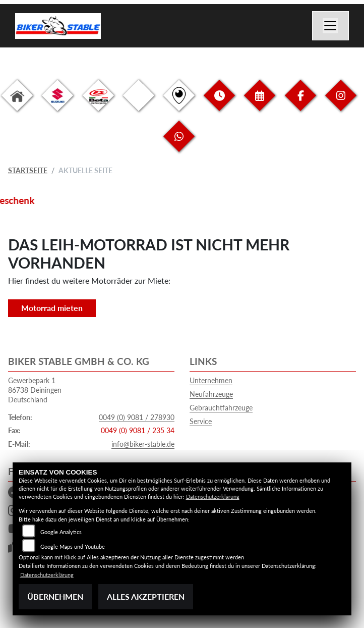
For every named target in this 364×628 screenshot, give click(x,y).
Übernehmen (55, 596)
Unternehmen (211, 380)
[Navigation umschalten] (331, 26)
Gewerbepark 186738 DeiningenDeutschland (35, 390)
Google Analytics (61, 532)
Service (201, 421)
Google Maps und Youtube (73, 546)
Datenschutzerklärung (213, 496)
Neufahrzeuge (211, 394)
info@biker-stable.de (143, 444)
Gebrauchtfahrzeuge (221, 408)
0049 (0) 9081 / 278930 (137, 417)
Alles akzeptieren (146, 596)
